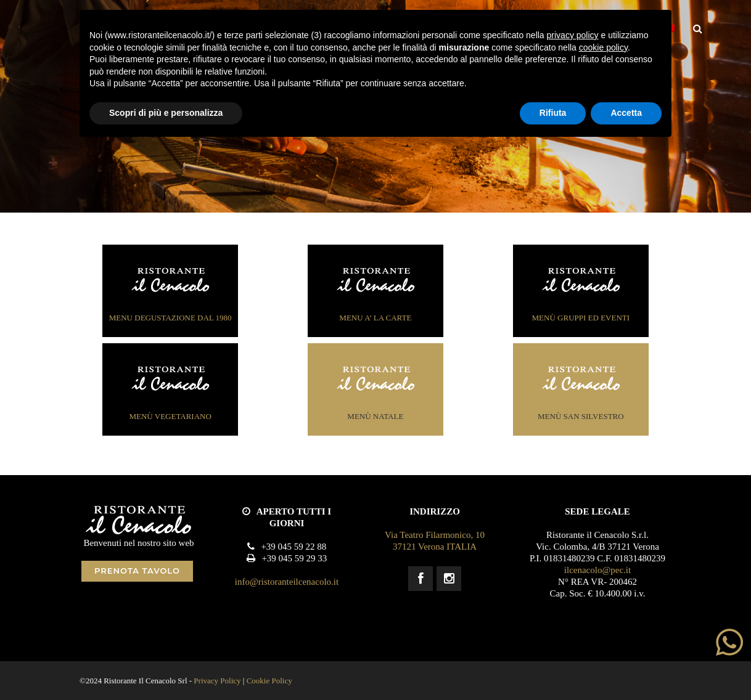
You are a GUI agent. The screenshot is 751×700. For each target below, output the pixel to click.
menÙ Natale (375, 392)
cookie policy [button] (603, 47)
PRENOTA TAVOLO (137, 571)
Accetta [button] (626, 113)
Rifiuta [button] (553, 113)
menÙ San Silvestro (581, 392)
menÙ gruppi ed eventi (581, 293)
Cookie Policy (269, 681)
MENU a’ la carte (375, 293)
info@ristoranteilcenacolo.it (287, 582)
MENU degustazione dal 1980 (170, 293)
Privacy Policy (217, 681)
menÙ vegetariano (170, 392)
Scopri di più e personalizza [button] (166, 113)
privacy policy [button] (573, 35)
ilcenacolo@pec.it (597, 570)
